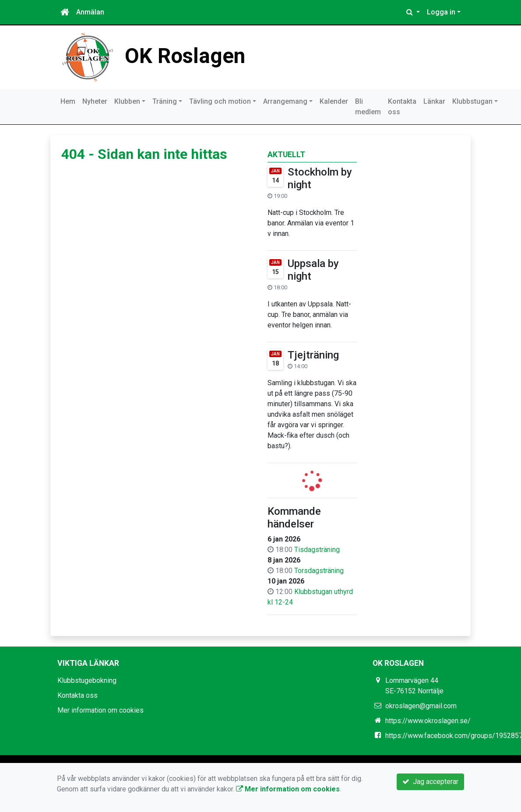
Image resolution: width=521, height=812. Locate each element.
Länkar (434, 101)
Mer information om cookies (100, 710)
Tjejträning (313, 355)
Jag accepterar (430, 782)
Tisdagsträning (317, 550)
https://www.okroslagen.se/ (428, 721)
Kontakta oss (402, 107)
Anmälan (90, 12)
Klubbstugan (472, 101)
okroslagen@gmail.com (421, 706)
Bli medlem (368, 107)
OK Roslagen (185, 56)
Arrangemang (285, 101)
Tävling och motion (220, 101)
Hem (68, 101)
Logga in (441, 12)
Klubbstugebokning (87, 680)
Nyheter (95, 101)
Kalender (334, 101)
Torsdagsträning (319, 571)
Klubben (127, 101)
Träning (165, 101)
